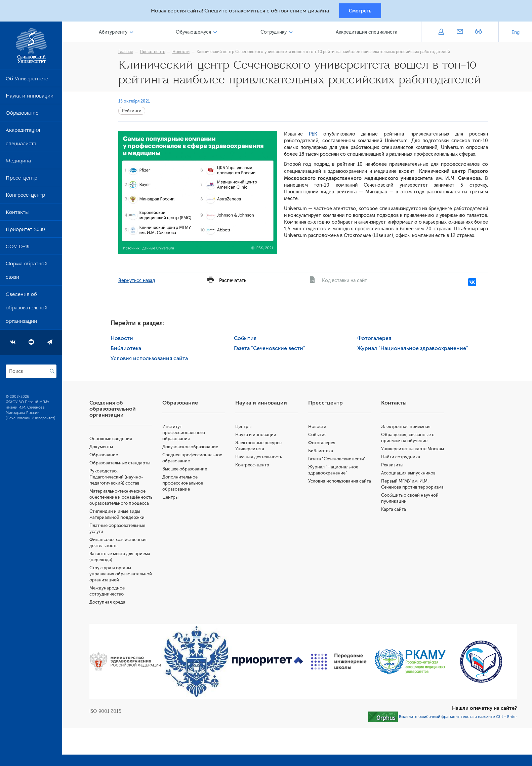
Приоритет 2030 (25, 232)
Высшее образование (187, 470)
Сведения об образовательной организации (27, 310)
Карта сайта (395, 522)
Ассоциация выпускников (409, 480)
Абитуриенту (116, 33)
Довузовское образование (193, 447)
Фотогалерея (376, 339)
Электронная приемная (407, 427)
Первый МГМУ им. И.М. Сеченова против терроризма (406, 494)
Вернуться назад (138, 281)
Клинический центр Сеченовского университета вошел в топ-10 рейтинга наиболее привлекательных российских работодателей (325, 53)
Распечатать (234, 281)
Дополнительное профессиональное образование (185, 484)
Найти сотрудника (402, 464)
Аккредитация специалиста (23, 139)
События (247, 339)
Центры (173, 498)
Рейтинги (133, 112)
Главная (127, 53)
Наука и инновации (30, 98)
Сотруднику (275, 33)
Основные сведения (114, 439)
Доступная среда (110, 615)
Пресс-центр (22, 180)
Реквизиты (393, 472)
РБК (312, 135)
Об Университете (27, 81)
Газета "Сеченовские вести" (271, 349)
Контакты (17, 215)
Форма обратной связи (27, 273)
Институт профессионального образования (186, 433)
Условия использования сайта (151, 359)
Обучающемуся (195, 33)
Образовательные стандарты (123, 464)
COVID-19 (18, 249)
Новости (183, 53)
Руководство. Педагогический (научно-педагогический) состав (119, 478)
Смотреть (360, 11)
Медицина (18, 163)
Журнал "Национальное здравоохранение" (414, 349)
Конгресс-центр (25, 197)
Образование (22, 115)
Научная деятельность (261, 457)
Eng (516, 33)
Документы (104, 447)
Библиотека (128, 349)
